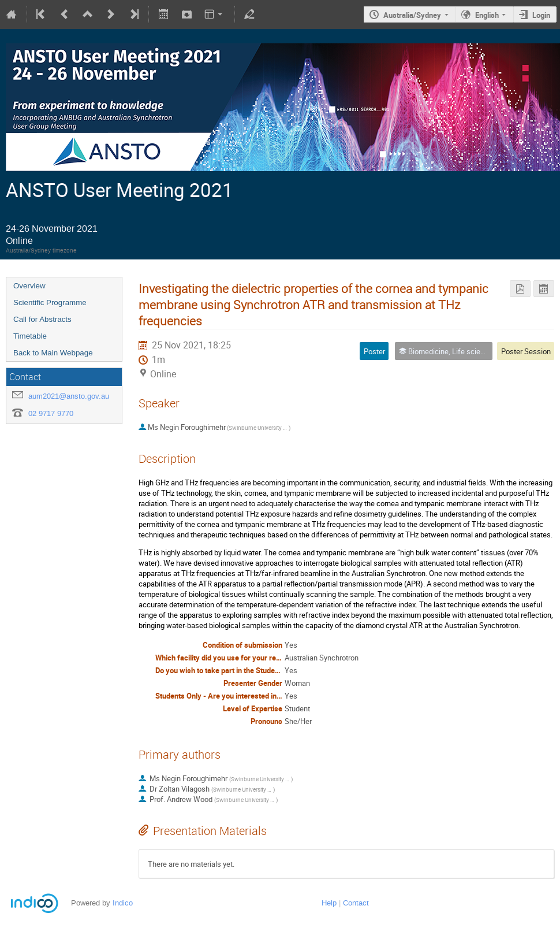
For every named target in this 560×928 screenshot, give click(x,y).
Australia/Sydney (412, 15)
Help (329, 903)
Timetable (30, 336)
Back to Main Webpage (53, 353)
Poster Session (526, 351)
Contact (356, 903)
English (487, 15)
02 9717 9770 (51, 413)
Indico (123, 903)
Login (541, 15)
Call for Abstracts (42, 319)
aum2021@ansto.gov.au (69, 396)
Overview (29, 286)
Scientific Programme (50, 302)
